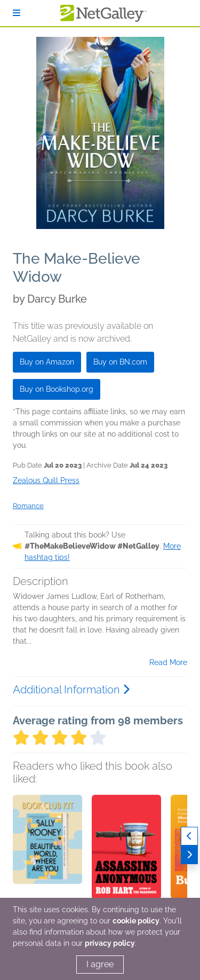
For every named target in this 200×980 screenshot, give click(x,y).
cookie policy (136, 921)
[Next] (189, 855)
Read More (168, 662)
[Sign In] (17, 13)
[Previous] (189, 836)
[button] (47, 851)
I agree (100, 964)
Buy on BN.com (120, 362)
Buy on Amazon (47, 362)
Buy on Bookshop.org (57, 389)
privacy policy (110, 943)
